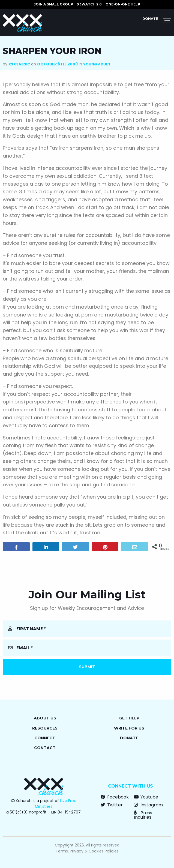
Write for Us (129, 728)
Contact (45, 748)
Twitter (112, 805)
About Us (45, 718)
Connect (45, 738)
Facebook (115, 797)
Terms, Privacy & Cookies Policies (87, 851)
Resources (45, 728)
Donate (150, 19)
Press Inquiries (143, 815)
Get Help (129, 718)
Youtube (146, 797)
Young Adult (97, 64)
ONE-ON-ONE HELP (123, 4)
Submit (87, 667)
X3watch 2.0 (89, 4)
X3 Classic (19, 64)
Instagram (148, 805)
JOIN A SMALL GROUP (53, 4)
